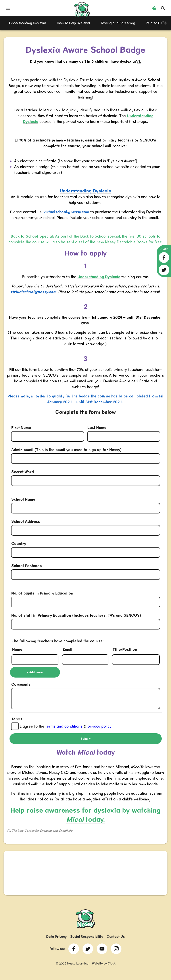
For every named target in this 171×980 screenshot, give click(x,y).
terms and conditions (64, 726)
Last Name (97, 427)
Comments (21, 684)
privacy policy (100, 726)
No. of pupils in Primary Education (42, 593)
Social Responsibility (87, 936)
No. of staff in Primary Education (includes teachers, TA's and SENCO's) (76, 615)
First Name (21, 427)
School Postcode (27, 566)
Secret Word (23, 472)
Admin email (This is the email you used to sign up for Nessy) (66, 450)
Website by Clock (104, 963)
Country (19, 543)
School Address (26, 521)
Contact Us (116, 936)
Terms (17, 719)
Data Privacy (56, 936)
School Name (23, 499)
